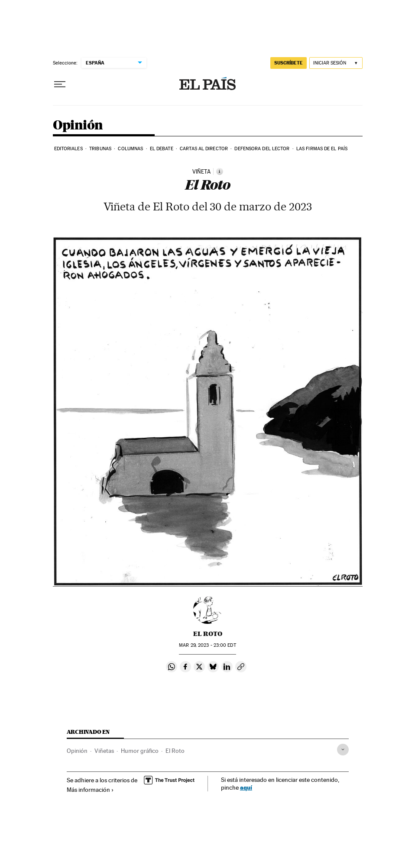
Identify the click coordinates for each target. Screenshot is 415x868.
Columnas (130, 149)
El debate (162, 149)
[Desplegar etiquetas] (343, 750)
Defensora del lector (262, 149)
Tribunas (100, 149)
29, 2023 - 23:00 (207, 645)
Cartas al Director (204, 149)
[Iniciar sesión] (336, 63)
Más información (90, 790)
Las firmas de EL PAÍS (322, 149)
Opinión (78, 126)
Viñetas (104, 751)
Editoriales (68, 149)
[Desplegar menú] (60, 84)
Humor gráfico (140, 751)
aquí (246, 787)
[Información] (220, 171)
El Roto (208, 634)
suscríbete (289, 63)
